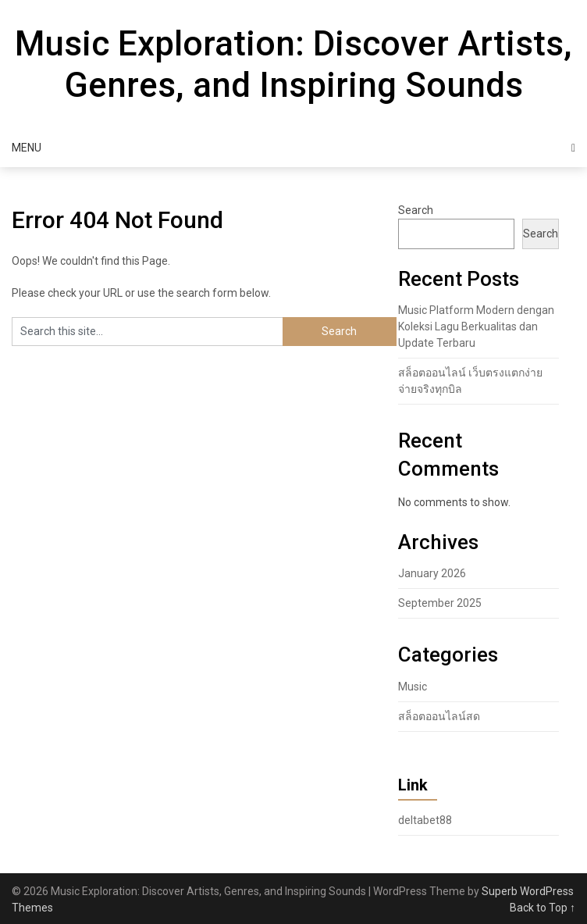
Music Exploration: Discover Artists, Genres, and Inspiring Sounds (293, 64)
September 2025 (440, 603)
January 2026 (432, 573)
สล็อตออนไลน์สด (439, 716)
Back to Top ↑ (543, 908)
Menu (27, 148)
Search (416, 210)
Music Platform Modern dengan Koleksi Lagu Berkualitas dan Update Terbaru (476, 326)
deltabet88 (425, 820)
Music (413, 687)
